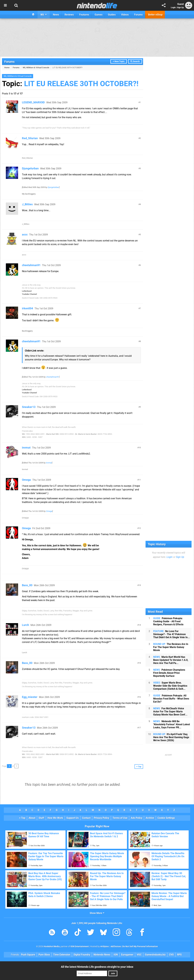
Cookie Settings (166, 818)
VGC (139, 955)
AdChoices (116, 947)
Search (135, 61)
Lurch (25, 625)
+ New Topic (119, 61)
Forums (9, 62)
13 (140, 585)
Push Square (28, 955)
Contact (86, 818)
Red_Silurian (30, 138)
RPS (179, 955)
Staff (41, 818)
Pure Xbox (44, 955)
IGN (116, 955)
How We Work (55, 818)
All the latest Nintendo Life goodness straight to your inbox (97, 967)
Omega (26, 480)
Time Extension (62, 955)
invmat (26, 448)
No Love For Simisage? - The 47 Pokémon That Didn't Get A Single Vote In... (172, 634)
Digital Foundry (82, 955)
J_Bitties (27, 204)
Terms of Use (120, 818)
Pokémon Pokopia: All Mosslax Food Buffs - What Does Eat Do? (171, 699)
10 (140, 448)
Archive (150, 818)
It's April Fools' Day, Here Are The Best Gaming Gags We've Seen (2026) (171, 737)
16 (140, 697)
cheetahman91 (31, 265)
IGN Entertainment (80, 947)
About (32, 818)
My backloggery (29, 194)
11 (140, 480)
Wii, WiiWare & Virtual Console (36, 68)
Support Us (73, 818)
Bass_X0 (27, 585)
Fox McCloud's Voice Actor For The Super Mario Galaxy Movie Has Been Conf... (170, 712)
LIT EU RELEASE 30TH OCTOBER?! (81, 84)
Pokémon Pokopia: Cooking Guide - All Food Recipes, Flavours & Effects (168, 621)
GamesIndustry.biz (155, 955)
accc (25, 234)
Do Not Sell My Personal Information (140, 947)
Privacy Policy (102, 818)
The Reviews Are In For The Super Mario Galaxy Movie (171, 647)
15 (140, 663)
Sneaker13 (29, 407)
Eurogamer (127, 955)
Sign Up (180, 7)
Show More (97, 913)
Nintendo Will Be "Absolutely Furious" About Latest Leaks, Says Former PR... (172, 724)
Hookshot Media (52, 947)
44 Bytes (105, 947)
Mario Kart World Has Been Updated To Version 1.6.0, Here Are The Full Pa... (171, 660)
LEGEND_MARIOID (33, 102)
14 (140, 625)
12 (140, 528)
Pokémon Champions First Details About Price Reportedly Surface (169, 673)
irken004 (27, 308)
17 (140, 728)
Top (22, 818)
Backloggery (27, 331)
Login (173, 7)
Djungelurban (30, 168)
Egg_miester (30, 697)
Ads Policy (137, 818)
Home (7, 68)
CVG (171, 955)
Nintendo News (102, 955)
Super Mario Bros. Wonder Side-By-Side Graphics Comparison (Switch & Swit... (170, 686)
